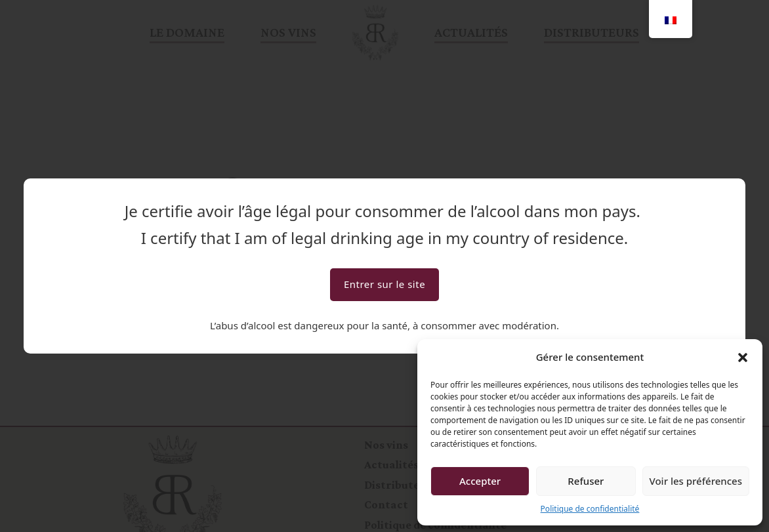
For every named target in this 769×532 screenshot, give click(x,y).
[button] (743, 358)
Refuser (586, 481)
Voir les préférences (696, 481)
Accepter (480, 481)
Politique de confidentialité (590, 509)
